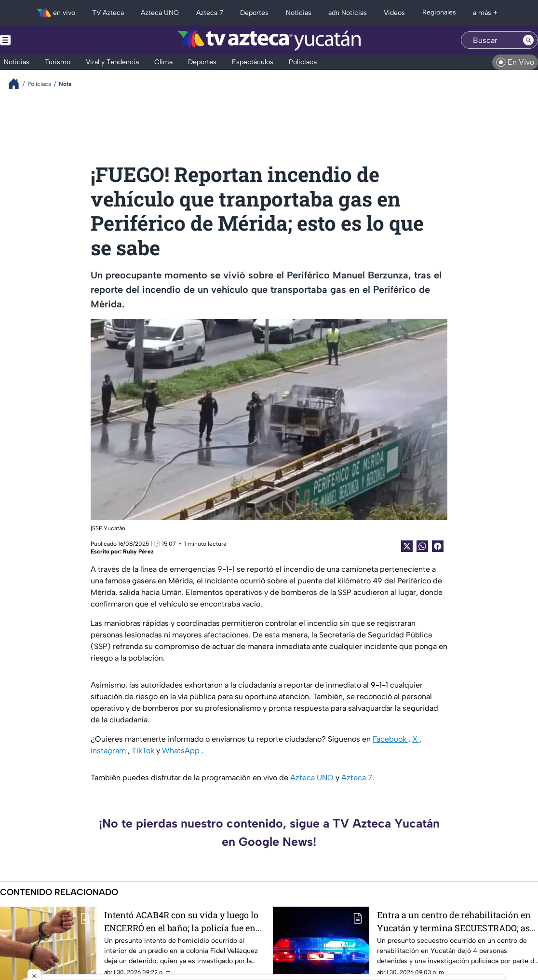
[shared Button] (422, 546)
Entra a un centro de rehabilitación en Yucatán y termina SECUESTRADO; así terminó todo (455, 921)
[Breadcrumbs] (18, 84)
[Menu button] (39, 40)
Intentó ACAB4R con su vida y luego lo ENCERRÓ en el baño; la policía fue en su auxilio (181, 921)
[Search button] (528, 40)
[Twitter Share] (407, 546)
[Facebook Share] (438, 546)
